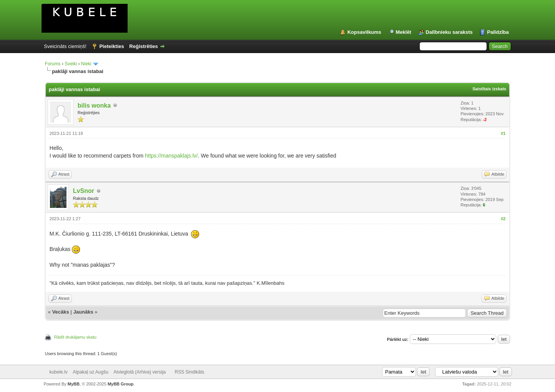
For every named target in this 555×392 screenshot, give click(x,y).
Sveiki (71, 64)
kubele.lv (58, 372)
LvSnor (84, 191)
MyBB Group (120, 384)
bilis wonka (94, 105)
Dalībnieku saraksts (449, 32)
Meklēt (403, 32)
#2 (503, 219)
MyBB (74, 384)
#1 (503, 133)
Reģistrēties (143, 46)
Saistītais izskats (489, 89)
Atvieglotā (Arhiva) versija (140, 372)
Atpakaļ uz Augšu (91, 372)
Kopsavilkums (364, 32)
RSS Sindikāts (190, 372)
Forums (53, 64)
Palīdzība (498, 32)
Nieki (87, 64)
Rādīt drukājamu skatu (75, 337)
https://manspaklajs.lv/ (171, 156)
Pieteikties (111, 46)
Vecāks (61, 312)
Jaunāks (83, 312)
